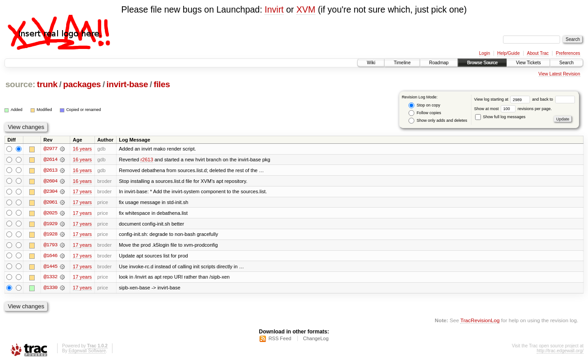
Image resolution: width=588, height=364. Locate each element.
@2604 (50, 181)
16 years (82, 149)
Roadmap (439, 63)
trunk (47, 84)
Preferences (568, 53)
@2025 (50, 213)
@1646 (50, 257)
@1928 (50, 235)
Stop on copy (424, 105)
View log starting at (503, 99)
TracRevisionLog (480, 322)
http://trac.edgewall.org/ (560, 352)
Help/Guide (508, 53)
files (162, 84)
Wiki (371, 63)
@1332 (50, 278)
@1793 (50, 246)
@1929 (50, 224)
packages (82, 84)
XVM (306, 9)
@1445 (50, 267)
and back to (554, 99)
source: (20, 84)
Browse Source (482, 63)
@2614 (50, 160)
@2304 (50, 192)
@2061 (50, 203)
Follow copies (425, 113)
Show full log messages (500, 117)
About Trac (538, 53)
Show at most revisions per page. (513, 109)
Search (566, 63)
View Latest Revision (559, 74)
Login (485, 53)
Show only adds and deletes (438, 121)
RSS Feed (280, 340)
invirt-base (127, 84)
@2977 (50, 149)
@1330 (50, 289)
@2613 (50, 170)
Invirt (274, 9)
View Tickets (528, 63)
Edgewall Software (87, 352)
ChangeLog (316, 340)
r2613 (147, 160)
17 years (82, 192)
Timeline (402, 63)
